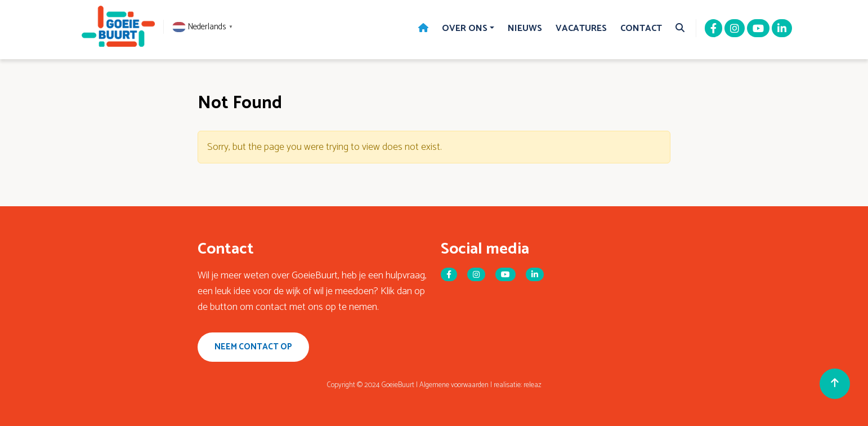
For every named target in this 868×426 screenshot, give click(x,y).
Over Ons (465, 28)
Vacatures (581, 28)
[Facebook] (713, 29)
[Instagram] (735, 29)
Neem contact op (253, 347)
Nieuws (525, 28)
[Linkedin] (782, 29)
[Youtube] (758, 29)
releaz (533, 385)
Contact (641, 28)
